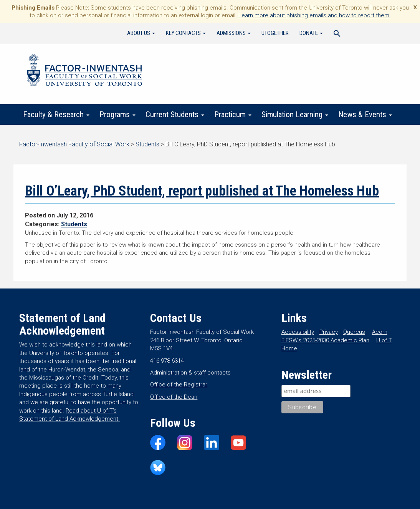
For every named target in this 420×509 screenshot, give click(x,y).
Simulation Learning (295, 114)
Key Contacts (186, 33)
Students (74, 224)
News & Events (365, 114)
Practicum (233, 114)
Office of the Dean (174, 397)
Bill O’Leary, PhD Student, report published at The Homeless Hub (202, 191)
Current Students (175, 114)
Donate (311, 33)
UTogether (275, 33)
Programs (117, 114)
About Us (141, 33)
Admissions (234, 33)
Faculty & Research (56, 114)
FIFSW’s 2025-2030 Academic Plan (325, 340)
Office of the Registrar (179, 385)
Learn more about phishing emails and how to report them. (315, 15)
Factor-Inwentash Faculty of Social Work (84, 71)
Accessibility (298, 332)
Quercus (354, 332)
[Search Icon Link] (337, 35)
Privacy (329, 332)
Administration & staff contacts (190, 373)
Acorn (380, 332)
